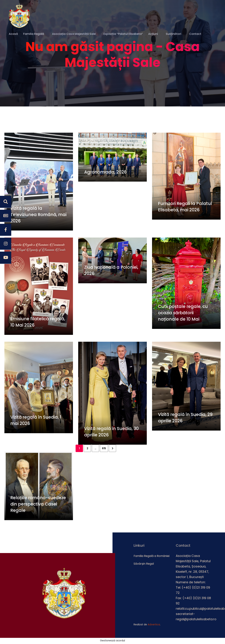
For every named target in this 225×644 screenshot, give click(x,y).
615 (104, 449)
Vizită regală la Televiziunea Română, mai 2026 (39, 215)
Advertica (154, 625)
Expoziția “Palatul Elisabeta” (123, 34)
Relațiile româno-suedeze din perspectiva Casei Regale (38, 505)
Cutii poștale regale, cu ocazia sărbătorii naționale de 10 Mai (183, 314)
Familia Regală (34, 34)
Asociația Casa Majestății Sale (74, 34)
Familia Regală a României (152, 556)
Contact (195, 34)
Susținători (173, 34)
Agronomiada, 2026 (106, 173)
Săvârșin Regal (144, 564)
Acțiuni (153, 34)
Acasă (13, 34)
